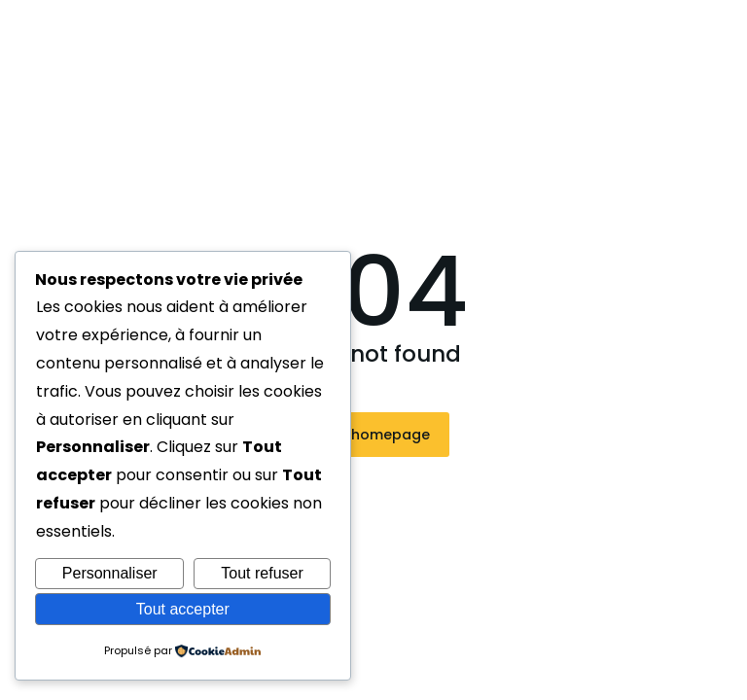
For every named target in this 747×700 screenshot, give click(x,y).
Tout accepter (183, 609)
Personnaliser (110, 573)
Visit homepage (374, 435)
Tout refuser (262, 573)
